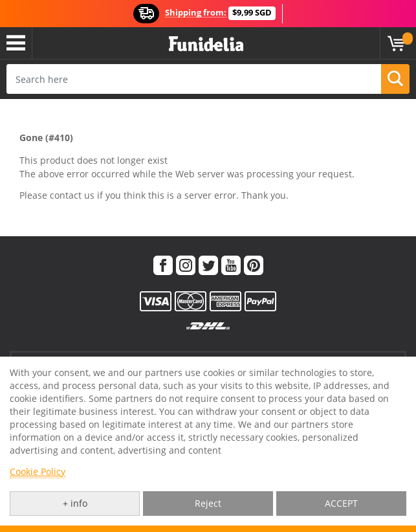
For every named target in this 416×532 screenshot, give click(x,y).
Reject (208, 503)
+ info (75, 503)
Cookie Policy (38, 471)
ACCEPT (341, 503)
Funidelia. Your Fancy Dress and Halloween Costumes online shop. (206, 44)
